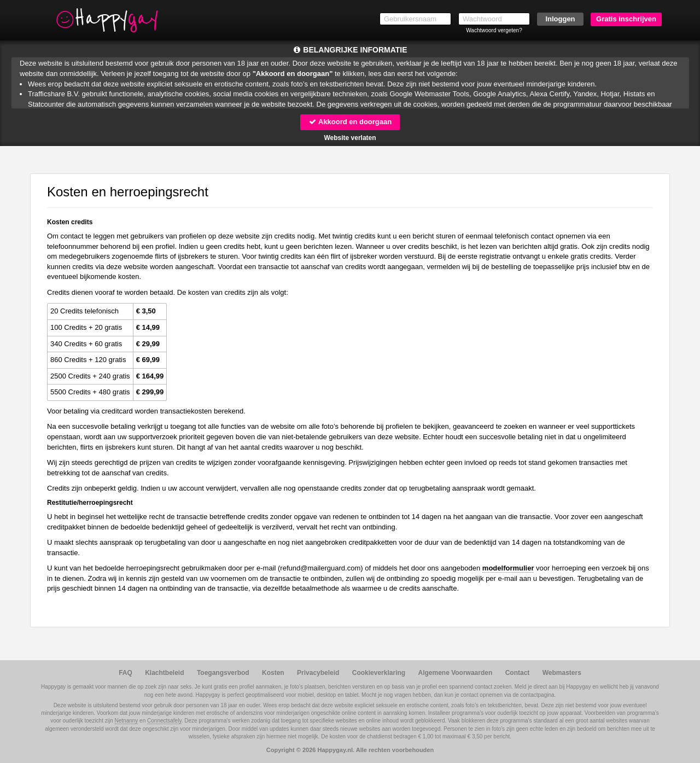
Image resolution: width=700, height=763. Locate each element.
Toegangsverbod (223, 673)
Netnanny (127, 721)
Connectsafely (164, 721)
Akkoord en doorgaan (350, 122)
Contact (518, 673)
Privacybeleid (318, 673)
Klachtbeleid (164, 673)
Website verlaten (350, 138)
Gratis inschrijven (626, 19)
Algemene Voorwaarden (455, 673)
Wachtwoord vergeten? (494, 30)
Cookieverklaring (379, 673)
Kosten (273, 673)
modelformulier (508, 568)
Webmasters (562, 673)
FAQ (126, 673)
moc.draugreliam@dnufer (320, 568)
